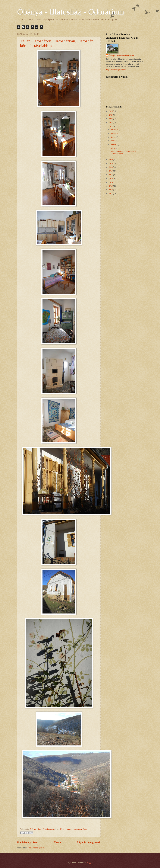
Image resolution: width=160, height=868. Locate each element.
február (114, 145)
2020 (111, 160)
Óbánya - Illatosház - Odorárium (71, 12)
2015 (111, 178)
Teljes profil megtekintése (116, 70)
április (113, 141)
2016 (111, 175)
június (113, 137)
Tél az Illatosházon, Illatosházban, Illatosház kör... (124, 152)
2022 (111, 122)
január (113, 148)
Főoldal (57, 842)
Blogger (89, 863)
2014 (111, 182)
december (115, 129)
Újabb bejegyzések (28, 842)
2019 (111, 163)
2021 (111, 126)
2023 (111, 119)
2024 (111, 115)
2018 (111, 167)
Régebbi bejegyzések (89, 842)
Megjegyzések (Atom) (36, 848)
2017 (111, 171)
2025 (111, 111)
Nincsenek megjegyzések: (77, 829)
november (115, 133)
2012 (111, 190)
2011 (111, 194)
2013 (111, 186)
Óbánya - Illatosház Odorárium (122, 55)
